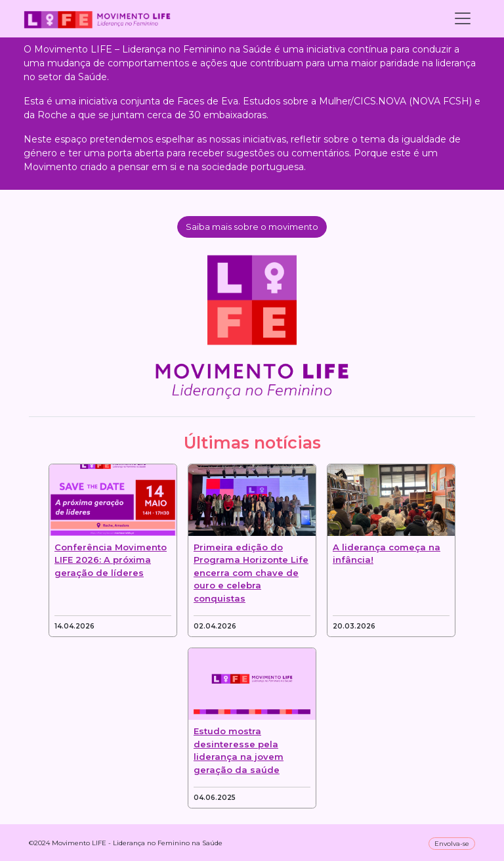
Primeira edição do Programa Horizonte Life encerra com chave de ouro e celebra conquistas (251, 573)
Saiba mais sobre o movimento (252, 227)
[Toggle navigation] (463, 18)
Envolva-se (452, 844)
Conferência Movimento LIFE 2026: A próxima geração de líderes (111, 560)
